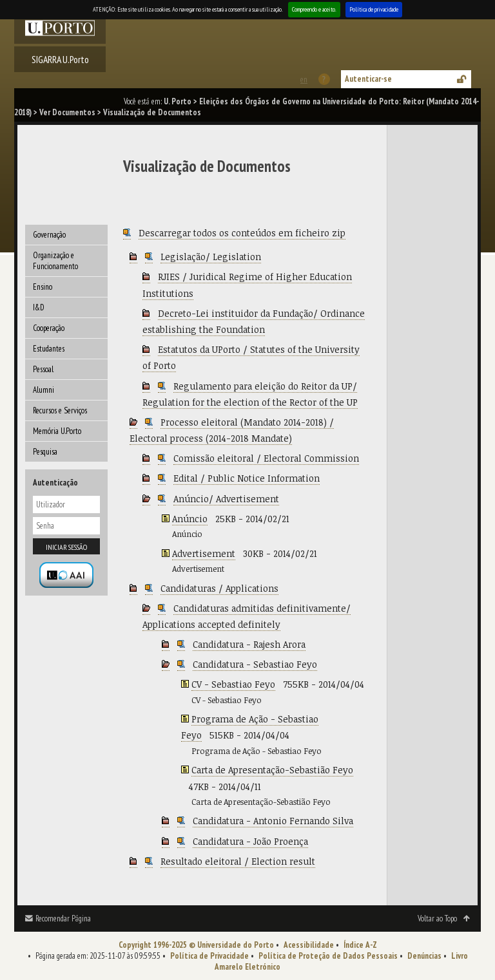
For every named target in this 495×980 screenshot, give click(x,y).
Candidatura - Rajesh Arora (249, 644)
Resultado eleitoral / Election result (238, 861)
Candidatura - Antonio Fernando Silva (273, 821)
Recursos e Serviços (60, 410)
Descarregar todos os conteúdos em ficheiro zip (242, 233)
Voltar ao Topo (437, 919)
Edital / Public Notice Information (247, 478)
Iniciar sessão (66, 547)
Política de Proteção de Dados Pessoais (328, 956)
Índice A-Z (360, 945)
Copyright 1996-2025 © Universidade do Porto (196, 945)
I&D (39, 307)
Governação (49, 235)
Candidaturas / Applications (219, 588)
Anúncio (190, 519)
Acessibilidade (309, 945)
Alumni (44, 390)
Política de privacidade (374, 9)
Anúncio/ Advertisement (226, 499)
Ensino (43, 287)
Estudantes (49, 349)
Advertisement (204, 553)
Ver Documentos (67, 112)
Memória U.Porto (57, 431)
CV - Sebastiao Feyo (233, 684)
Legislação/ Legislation (211, 257)
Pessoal (43, 369)
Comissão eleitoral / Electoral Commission (266, 458)
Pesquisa (45, 452)
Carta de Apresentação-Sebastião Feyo (272, 770)
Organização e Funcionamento (55, 261)
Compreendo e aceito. (314, 9)
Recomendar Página (63, 919)
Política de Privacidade (209, 956)
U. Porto (178, 101)
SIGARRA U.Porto (60, 59)
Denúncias (424, 956)
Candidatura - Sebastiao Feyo (255, 664)
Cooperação (49, 328)
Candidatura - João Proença (250, 841)
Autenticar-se (368, 79)
